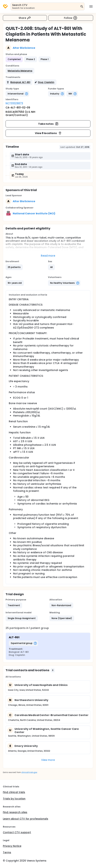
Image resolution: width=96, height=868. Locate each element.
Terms (7, 852)
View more (48, 760)
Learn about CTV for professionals (26, 819)
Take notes (48, 124)
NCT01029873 (14, 103)
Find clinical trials (14, 792)
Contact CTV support (17, 832)
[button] (20, 71)
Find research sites (15, 812)
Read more (48, 256)
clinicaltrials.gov (29, 772)
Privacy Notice (12, 846)
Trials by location (14, 799)
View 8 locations (48, 133)
